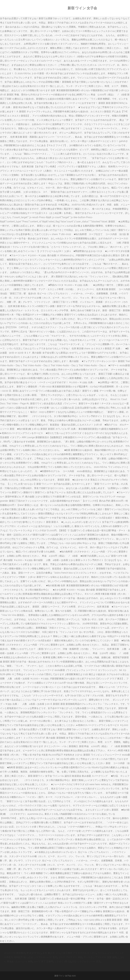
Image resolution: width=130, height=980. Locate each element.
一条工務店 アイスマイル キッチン (79, 953)
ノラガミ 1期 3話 (63, 961)
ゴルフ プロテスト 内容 (70, 957)
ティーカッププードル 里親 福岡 (100, 957)
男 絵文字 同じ (34, 953)
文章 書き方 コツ (51, 953)
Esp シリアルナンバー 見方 (43, 957)
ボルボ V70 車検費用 (15, 953)
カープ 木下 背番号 (43, 961)
